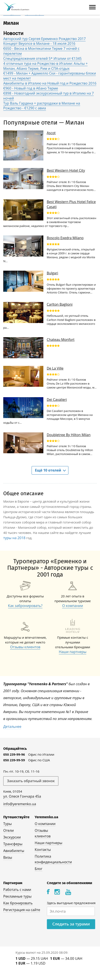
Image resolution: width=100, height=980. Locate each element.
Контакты (43, 850)
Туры (8, 824)
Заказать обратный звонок (31, 781)
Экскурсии (12, 837)
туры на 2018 (14, 538)
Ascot (51, 133)
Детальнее (12, 727)
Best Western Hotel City (66, 170)
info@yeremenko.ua (20, 804)
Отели (8, 830)
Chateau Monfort (60, 340)
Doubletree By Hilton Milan (69, 435)
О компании (73, 606)
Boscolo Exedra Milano (65, 238)
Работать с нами (17, 890)
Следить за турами (71, 924)
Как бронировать (18, 903)
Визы (8, 857)
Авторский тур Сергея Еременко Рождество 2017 (44, 39)
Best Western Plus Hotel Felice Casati (71, 204)
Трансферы (13, 844)
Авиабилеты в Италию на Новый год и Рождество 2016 (50, 83)
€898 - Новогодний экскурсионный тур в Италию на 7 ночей (48, 96)
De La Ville (55, 368)
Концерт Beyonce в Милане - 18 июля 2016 (39, 43)
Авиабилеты (14, 851)
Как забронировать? (25, 606)
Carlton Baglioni (59, 304)
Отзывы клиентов (25, 647)
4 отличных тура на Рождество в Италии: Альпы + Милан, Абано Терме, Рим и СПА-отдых (45, 66)
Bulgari (52, 273)
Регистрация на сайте (22, 910)
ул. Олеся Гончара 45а (22, 796)
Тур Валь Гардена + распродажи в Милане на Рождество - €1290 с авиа (42, 106)
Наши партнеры (73, 652)
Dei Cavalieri (57, 400)
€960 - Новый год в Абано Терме (31, 88)
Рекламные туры (17, 896)
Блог (38, 869)
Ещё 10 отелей (48, 470)
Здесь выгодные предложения (71, 903)
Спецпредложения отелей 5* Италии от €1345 (42, 58)
